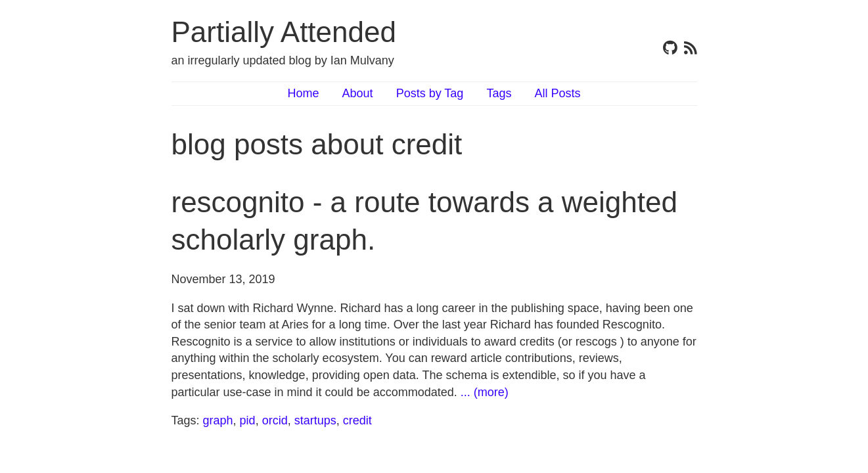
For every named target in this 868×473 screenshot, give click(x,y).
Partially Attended (284, 32)
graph (218, 420)
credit (357, 420)
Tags (499, 93)
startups (315, 420)
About (358, 93)
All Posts (557, 93)
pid (248, 420)
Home (304, 93)
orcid (275, 420)
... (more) (485, 392)
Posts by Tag (430, 93)
